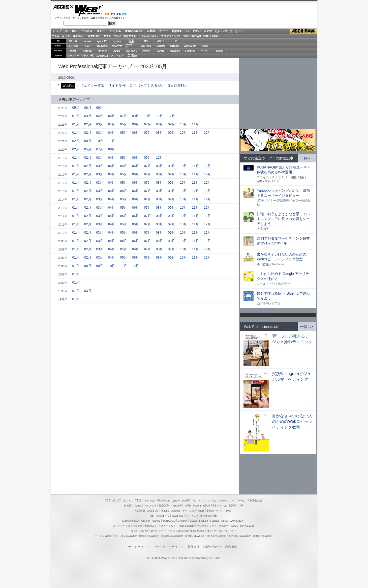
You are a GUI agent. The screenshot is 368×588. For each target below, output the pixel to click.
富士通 (73, 41)
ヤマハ (205, 51)
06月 (135, 124)
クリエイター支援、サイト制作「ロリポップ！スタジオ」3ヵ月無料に (132, 86)
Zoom (219, 51)
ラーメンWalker (103, 536)
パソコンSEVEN (132, 41)
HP (175, 41)
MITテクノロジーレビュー (221, 531)
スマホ (208, 31)
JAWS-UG (153, 511)
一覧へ (305, 158)
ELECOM (73, 46)
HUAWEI (175, 46)
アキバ (197, 31)
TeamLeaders (150, 36)
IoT (74, 31)
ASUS (161, 41)
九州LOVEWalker (217, 536)
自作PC (177, 31)
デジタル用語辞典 (178, 531)
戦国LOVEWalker (263, 536)
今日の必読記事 (140, 531)
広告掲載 (231, 547)
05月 (76, 108)
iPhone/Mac (134, 31)
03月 (88, 116)
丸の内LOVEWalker (240, 536)
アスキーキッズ (61, 36)
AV (188, 31)
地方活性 (196, 36)
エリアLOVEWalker (126, 536)
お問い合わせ (212, 547)
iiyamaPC (102, 41)
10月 (147, 116)
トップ (57, 31)
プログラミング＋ (207, 526)
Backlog (175, 51)
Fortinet (190, 51)
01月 (76, 116)
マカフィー (73, 56)
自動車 (151, 31)
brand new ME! (209, 516)
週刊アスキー (131, 36)
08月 (88, 108)
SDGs (186, 36)
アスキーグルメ (112, 36)
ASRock (146, 46)
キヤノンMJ (88, 56)
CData (161, 51)
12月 (171, 116)
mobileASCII (198, 531)
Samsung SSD (131, 521)
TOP (108, 501)
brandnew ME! (132, 56)
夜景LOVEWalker (195, 536)
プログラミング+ (171, 36)
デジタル (115, 31)
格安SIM (78, 36)
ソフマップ (117, 56)
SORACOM (169, 521)
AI (67, 31)
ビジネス (86, 31)
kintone (102, 51)
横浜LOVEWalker (149, 536)
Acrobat (88, 51)
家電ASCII (94, 36)
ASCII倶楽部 (303, 31)
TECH (100, 31)
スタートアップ (223, 31)
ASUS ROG (102, 46)
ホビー (164, 31)
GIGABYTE (117, 46)
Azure (117, 51)
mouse (87, 41)
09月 (100, 108)
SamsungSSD (128, 46)
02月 (88, 124)
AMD (88, 46)
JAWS (73, 51)
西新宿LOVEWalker (172, 536)
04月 (100, 116)
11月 (159, 116)
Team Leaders (186, 526)
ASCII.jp (63, 7)
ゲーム (240, 31)
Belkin (204, 46)
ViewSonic (190, 46)
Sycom (117, 41)
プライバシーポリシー (168, 547)
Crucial (161, 46)
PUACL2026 (211, 36)
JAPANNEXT (102, 56)
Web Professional (89, 10)
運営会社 (193, 547)
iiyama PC (177, 506)
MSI (146, 41)
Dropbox (146, 51)
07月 (123, 116)
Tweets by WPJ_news (256, 315)
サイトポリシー (139, 547)
